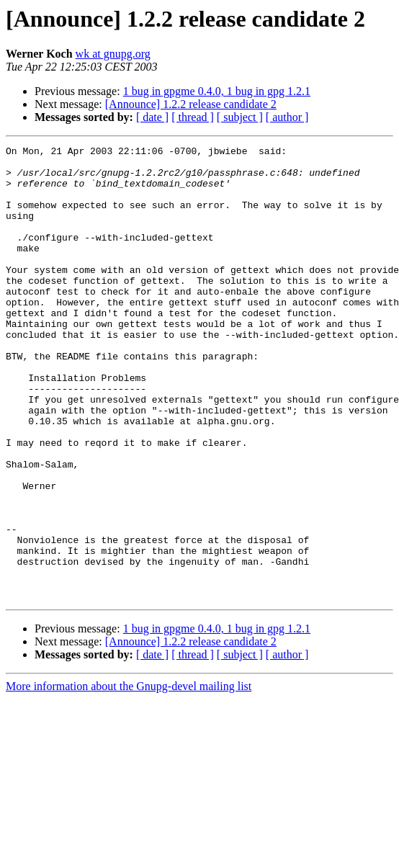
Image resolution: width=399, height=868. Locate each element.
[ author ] (287, 117)
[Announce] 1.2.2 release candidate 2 (191, 104)
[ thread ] (193, 117)
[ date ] (152, 117)
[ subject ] (240, 117)
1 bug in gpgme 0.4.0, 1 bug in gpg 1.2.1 (217, 91)
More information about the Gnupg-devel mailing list (129, 777)
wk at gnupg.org (113, 54)
